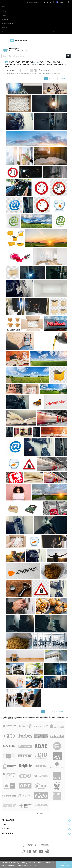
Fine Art (5, 28)
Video (4, 11)
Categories (6, 32)
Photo (4, 7)
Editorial (5, 19)
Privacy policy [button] (32, 865)
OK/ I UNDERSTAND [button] (64, 864)
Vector (4, 15)
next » (64, 79)
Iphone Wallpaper (8, 24)
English (60, 2)
